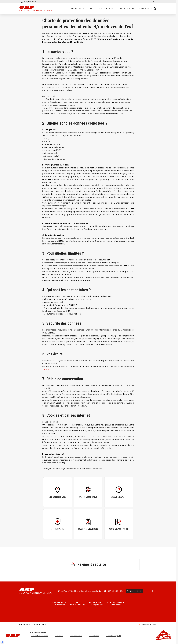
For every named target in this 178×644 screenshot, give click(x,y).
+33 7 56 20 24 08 (115, 591)
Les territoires (94, 636)
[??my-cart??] (147, 9)
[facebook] (154, 2)
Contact (47, 369)
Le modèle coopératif (113, 636)
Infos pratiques (28, 2)
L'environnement (76, 636)
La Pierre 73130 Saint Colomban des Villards (81, 591)
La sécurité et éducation (39, 636)
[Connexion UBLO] (2, 642)
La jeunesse (59, 636)
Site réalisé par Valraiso (148, 624)
